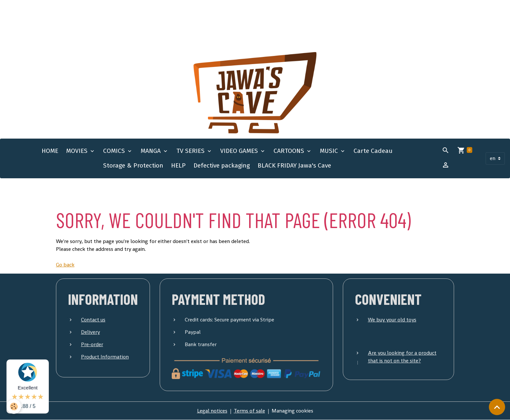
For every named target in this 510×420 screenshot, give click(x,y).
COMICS (115, 151)
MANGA (151, 151)
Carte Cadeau (373, 151)
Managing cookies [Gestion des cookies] (292, 411)
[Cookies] (14, 406)
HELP (178, 165)
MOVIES (78, 151)
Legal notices (212, 411)
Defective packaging (222, 165)
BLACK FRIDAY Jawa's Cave (294, 165)
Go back (65, 265)
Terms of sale (249, 411)
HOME (50, 151)
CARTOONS (290, 151)
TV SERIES (191, 151)
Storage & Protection (133, 165)
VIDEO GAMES (240, 151)
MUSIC (330, 151)
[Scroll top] (497, 407)
